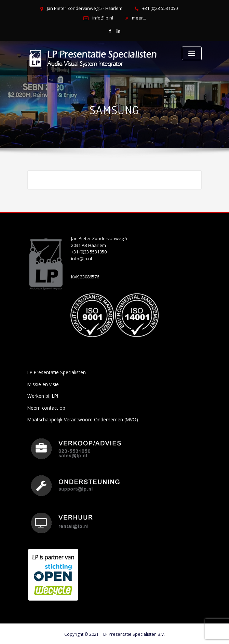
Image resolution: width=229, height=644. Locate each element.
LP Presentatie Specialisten (56, 372)
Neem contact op (45, 406)
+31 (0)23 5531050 (159, 8)
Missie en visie (43, 383)
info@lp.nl (103, 18)
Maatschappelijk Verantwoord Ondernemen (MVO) (80, 418)
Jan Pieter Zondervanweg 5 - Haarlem (85, 8)
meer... (139, 18)
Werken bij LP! (42, 395)
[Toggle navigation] (192, 53)
